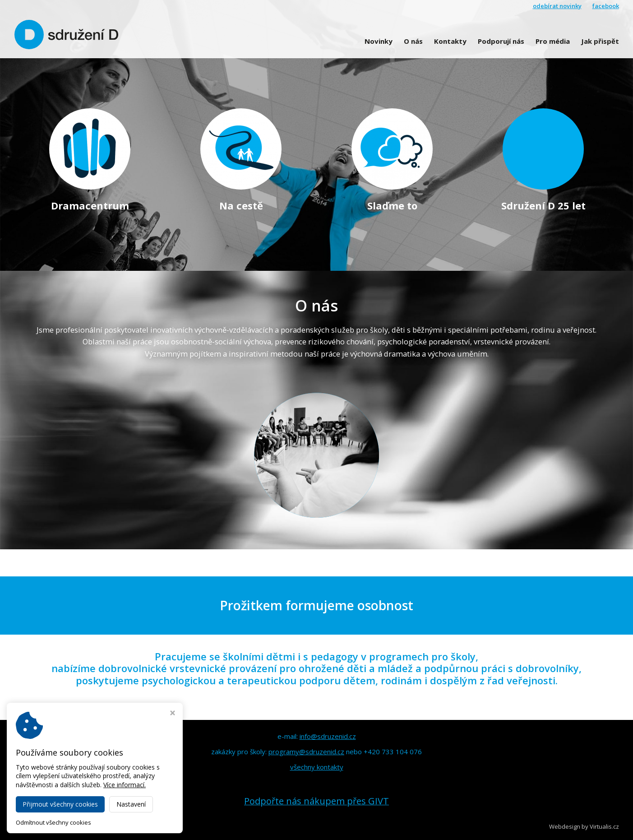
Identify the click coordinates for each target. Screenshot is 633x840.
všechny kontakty (317, 767)
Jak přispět (600, 41)
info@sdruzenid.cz (328, 736)
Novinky (379, 41)
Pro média (553, 41)
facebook (606, 6)
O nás (413, 41)
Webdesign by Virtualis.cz (584, 826)
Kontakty (450, 41)
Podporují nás (501, 41)
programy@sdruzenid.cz (306, 752)
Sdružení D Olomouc (92, 826)
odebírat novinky (557, 6)
